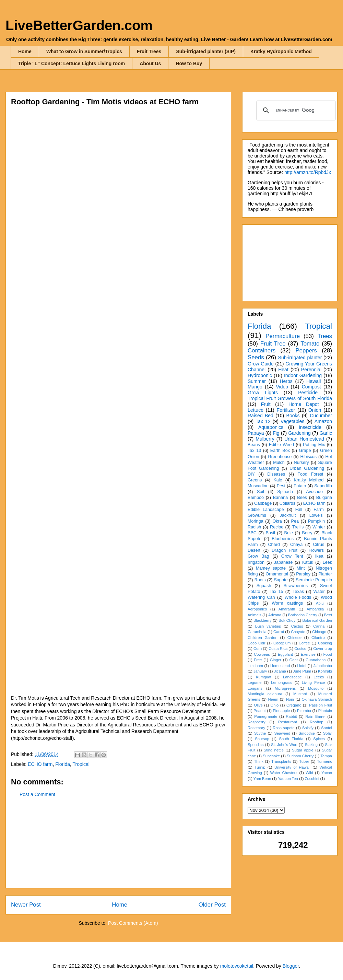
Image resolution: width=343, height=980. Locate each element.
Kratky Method (309, 480)
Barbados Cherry (303, 615)
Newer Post (26, 905)
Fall (299, 510)
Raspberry (257, 722)
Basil (270, 533)
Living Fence (313, 682)
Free (258, 660)
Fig (276, 433)
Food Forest (310, 474)
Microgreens (285, 688)
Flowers (316, 550)
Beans (254, 445)
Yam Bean (262, 779)
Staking (311, 745)
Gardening (299, 433)
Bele (289, 533)
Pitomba (304, 711)
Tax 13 (254, 451)
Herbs (286, 381)
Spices (319, 739)
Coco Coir (257, 643)
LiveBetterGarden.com (79, 25)
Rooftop (316, 722)
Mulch (279, 463)
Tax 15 (276, 592)
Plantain (325, 711)
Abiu (320, 603)
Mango (255, 387)
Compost (311, 387)
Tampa (326, 756)
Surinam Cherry (300, 756)
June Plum (302, 671)
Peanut (259, 711)
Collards (287, 503)
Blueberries (283, 539)
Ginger (276, 660)
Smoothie (306, 733)
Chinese (294, 638)
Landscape (292, 677)
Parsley (303, 574)
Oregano (294, 705)
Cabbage (263, 503)
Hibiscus (309, 457)
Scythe (260, 733)
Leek (327, 562)
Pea (295, 521)
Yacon (327, 773)
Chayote (298, 632)
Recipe (277, 527)
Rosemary (256, 728)
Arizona (275, 615)
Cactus (297, 626)
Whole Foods (298, 597)
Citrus (318, 545)
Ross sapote (283, 728)
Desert (254, 550)
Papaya (256, 433)
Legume (255, 682)
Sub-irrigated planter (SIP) (206, 51)
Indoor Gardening (303, 375)
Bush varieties (268, 626)
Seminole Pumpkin (314, 580)
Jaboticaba (323, 666)
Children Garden (263, 638)
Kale (278, 480)
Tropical (81, 764)
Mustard (300, 694)
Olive (258, 705)
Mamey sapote (271, 568)
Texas (298, 592)
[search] (295, 110)
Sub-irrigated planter (300, 358)
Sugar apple (303, 750)
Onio (275, 705)
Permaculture (283, 336)
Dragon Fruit (285, 550)
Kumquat (264, 677)
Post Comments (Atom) (133, 923)
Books (293, 416)
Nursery (301, 463)
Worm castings (287, 603)
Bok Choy (287, 620)
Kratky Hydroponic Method (281, 51)
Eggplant (285, 654)
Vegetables (292, 421)
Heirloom (255, 666)
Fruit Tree (273, 344)
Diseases (276, 474)
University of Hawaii (292, 767)
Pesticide (308, 393)
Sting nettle (274, 750)
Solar (328, 733)
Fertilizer (286, 410)
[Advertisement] (118, 849)
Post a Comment (37, 794)
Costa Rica (278, 649)
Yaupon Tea (288, 779)
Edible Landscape (266, 510)
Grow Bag (258, 556)
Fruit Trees (149, 51)
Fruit (266, 404)
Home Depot (304, 404)
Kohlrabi (325, 671)
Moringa (256, 521)
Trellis (298, 527)
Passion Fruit (321, 705)
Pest (281, 486)
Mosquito (316, 688)
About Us (150, 63)
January (260, 671)
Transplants (281, 761)
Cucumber (321, 416)
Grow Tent (292, 556)
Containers (262, 351)
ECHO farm (40, 764)
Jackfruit (288, 515)
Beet (328, 615)
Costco (300, 649)
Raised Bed (261, 416)
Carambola (257, 632)
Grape (305, 451)
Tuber (304, 761)
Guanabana (316, 660)
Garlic (326, 433)
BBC (252, 533)
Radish (254, 527)
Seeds (256, 357)
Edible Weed (281, 445)
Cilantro (318, 638)
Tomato (310, 344)
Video (282, 387)
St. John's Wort (284, 745)
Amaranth (287, 609)
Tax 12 (263, 421)
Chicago (319, 632)
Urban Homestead (304, 439)
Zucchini (312, 779)
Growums (257, 515)
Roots (260, 580)
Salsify (308, 728)
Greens (255, 480)
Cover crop (323, 649)
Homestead (280, 666)
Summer (257, 381)
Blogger (291, 966)
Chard (274, 545)
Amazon (323, 421)
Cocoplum (282, 643)
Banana (280, 498)
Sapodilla (323, 486)
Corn (258, 649)
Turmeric (324, 761)
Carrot (279, 632)
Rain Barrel (315, 716)
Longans (255, 688)
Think (258, 761)
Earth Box (280, 451)
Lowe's (316, 515)
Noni (290, 699)
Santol (327, 728)
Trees (325, 336)
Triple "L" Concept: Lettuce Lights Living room (72, 63)
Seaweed (282, 733)
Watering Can (261, 597)
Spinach (285, 492)
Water (319, 592)
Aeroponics (257, 609)
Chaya (296, 545)
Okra (277, 521)
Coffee (304, 643)
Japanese (283, 562)
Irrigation (256, 562)
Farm (318, 510)
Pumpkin (316, 521)
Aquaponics (271, 427)
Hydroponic (260, 375)
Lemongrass (282, 682)
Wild (309, 773)
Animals (255, 615)
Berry (307, 533)
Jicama (280, 671)
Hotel (302, 666)
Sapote (281, 580)
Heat (283, 370)
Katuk (308, 562)
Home (25, 51)
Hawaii (314, 381)
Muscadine (258, 486)
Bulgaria (324, 498)
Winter (319, 527)
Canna (319, 626)
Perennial (311, 370)
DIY (251, 474)
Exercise (308, 654)
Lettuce (256, 410)
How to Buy (189, 63)
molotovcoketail (237, 966)
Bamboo (256, 498)
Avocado (314, 492)
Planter (325, 574)
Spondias (256, 745)
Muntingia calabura (265, 694)
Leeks (319, 677)
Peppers (306, 351)
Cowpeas (262, 654)
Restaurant (288, 722)
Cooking (325, 643)
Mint (301, 568)
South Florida (291, 739)
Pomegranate (266, 716)
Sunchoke (271, 756)
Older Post (212, 905)
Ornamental (277, 574)
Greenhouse (280, 457)
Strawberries (295, 586)
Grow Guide (261, 364)
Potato (300, 486)
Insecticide (310, 427)
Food (328, 654)
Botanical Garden (317, 620)
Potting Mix (314, 445)
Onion (315, 410)
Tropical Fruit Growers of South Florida (290, 398)
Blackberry (263, 620)
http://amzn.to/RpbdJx (308, 172)
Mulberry (265, 439)
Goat (294, 660)
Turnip (260, 767)
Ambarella (315, 609)
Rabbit (291, 716)
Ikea (319, 556)
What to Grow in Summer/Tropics (84, 51)
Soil (261, 492)
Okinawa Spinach (317, 699)
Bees (302, 498)
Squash (264, 586)
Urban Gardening (307, 468)
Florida (63, 764)
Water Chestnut (284, 773)
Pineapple (281, 711)
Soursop (262, 739)
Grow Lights (263, 393)
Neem (273, 699)
